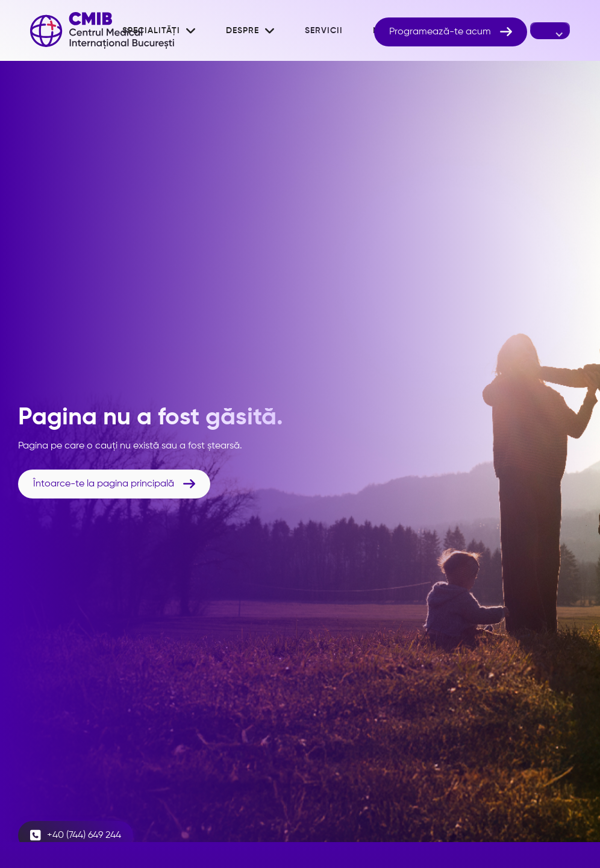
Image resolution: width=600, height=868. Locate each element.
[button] (250, 31)
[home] (102, 30)
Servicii (324, 31)
